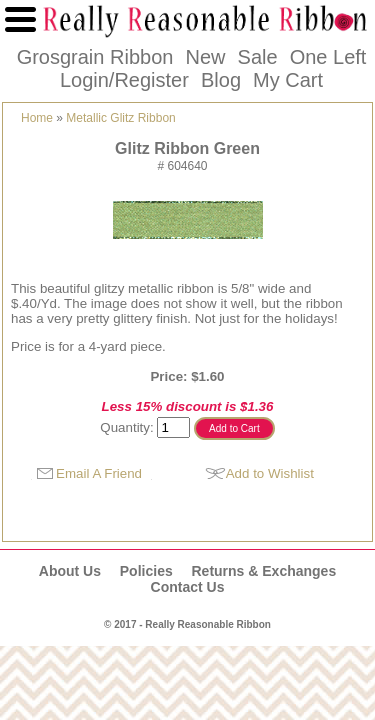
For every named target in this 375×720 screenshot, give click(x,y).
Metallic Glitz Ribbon (120, 118)
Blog (221, 80)
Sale (258, 57)
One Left (328, 57)
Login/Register (124, 80)
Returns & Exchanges (263, 571)
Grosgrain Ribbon (95, 57)
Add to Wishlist (270, 473)
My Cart (288, 80)
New (205, 57)
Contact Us (188, 587)
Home (37, 118)
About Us (70, 571)
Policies (146, 571)
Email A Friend (99, 473)
